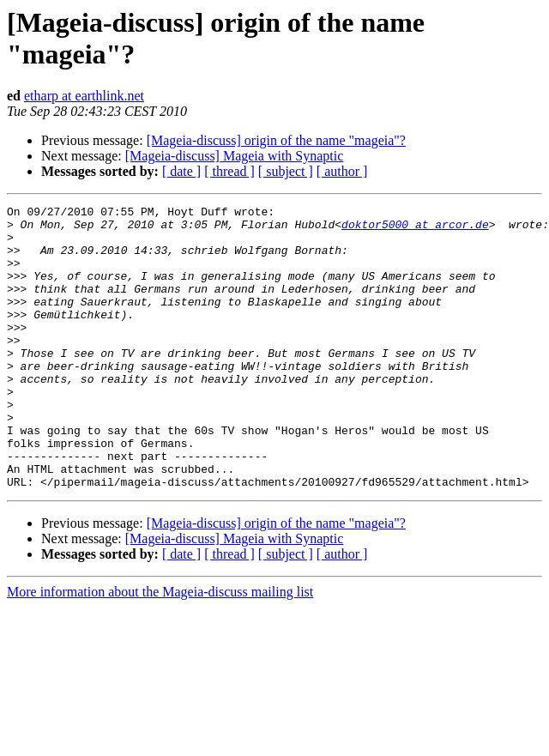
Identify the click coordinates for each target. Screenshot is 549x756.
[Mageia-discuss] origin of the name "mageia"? (276, 140)
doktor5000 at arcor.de (415, 229)
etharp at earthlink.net (84, 96)
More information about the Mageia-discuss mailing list (160, 648)
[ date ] (181, 171)
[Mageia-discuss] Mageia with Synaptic (235, 156)
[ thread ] (229, 171)
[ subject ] (286, 171)
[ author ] (342, 171)
